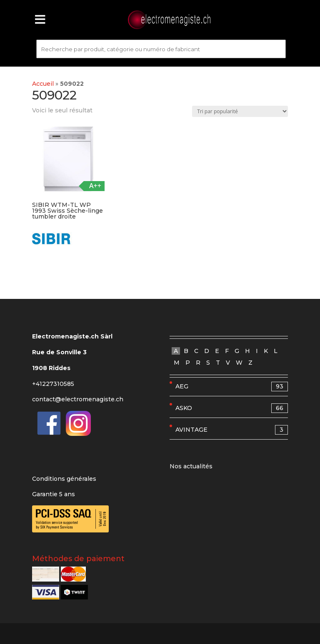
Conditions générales (64, 479)
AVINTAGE (232, 430)
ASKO (232, 408)
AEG (232, 387)
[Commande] (240, 111)
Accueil (43, 84)
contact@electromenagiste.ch (78, 399)
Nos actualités (191, 466)
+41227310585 (53, 384)
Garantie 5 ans (54, 494)
